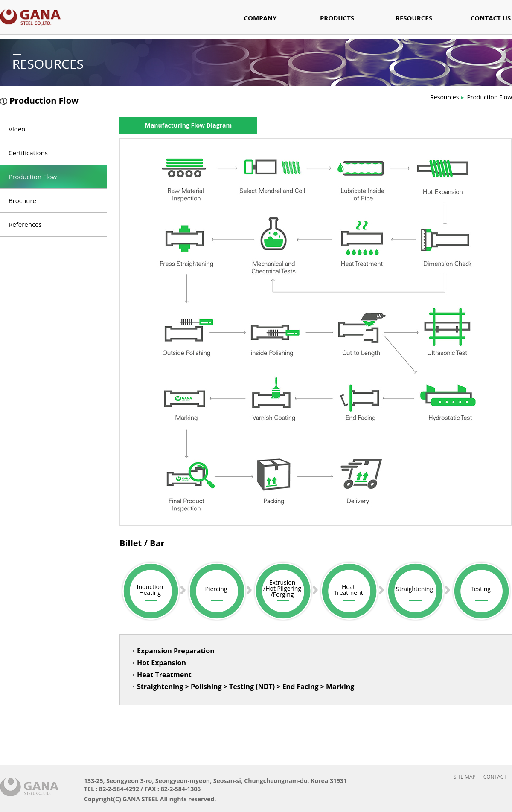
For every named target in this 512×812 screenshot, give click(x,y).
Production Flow (489, 97)
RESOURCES (414, 19)
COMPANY (260, 19)
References (25, 224)
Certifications (28, 153)
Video (17, 129)
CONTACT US (491, 19)
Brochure (22, 200)
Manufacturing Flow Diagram (189, 125)
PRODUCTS (337, 19)
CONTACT (495, 777)
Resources (444, 97)
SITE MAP (465, 777)
